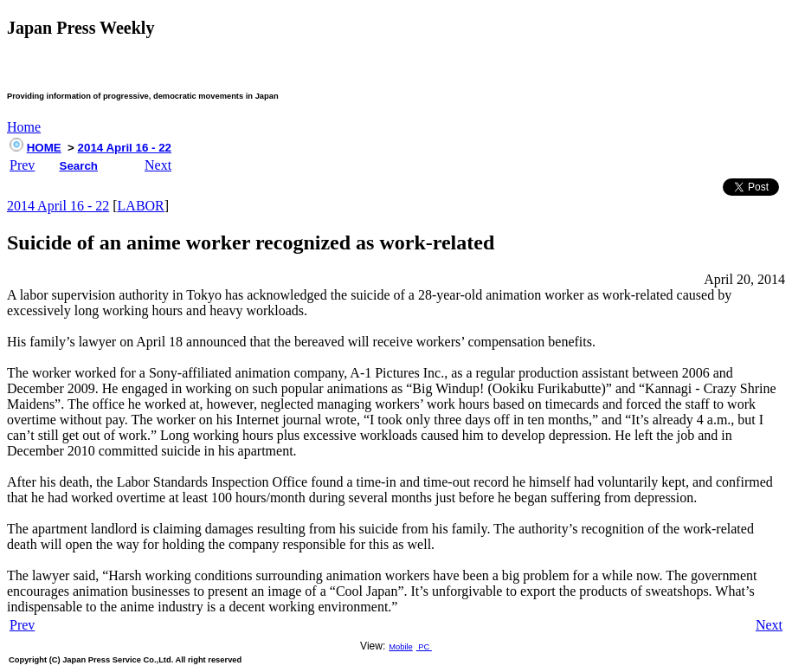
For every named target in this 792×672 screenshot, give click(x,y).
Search (79, 166)
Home (24, 127)
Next (158, 165)
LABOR (141, 206)
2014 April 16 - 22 (125, 148)
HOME (44, 148)
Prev (22, 165)
